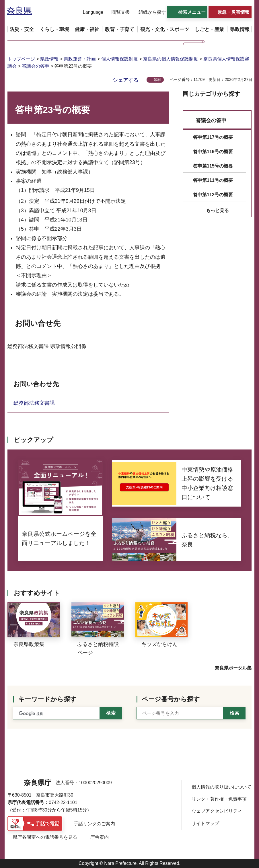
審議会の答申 (36, 66)
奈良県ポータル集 (233, 668)
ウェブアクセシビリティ (217, 811)
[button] (89, 12)
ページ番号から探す (171, 699)
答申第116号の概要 (213, 152)
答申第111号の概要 (213, 180)
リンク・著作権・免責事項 (219, 799)
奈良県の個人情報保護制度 (171, 59)
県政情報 (49, 59)
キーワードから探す (47, 699)
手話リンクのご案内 (94, 824)
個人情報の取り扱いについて (221, 787)
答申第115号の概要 (213, 166)
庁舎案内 (100, 837)
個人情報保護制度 (120, 59)
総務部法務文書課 (37, 403)
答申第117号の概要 (213, 137)
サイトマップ (205, 823)
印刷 (157, 80)
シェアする (126, 80)
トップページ (21, 59)
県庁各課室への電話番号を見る (45, 837)
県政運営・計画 (80, 59)
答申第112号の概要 (213, 195)
